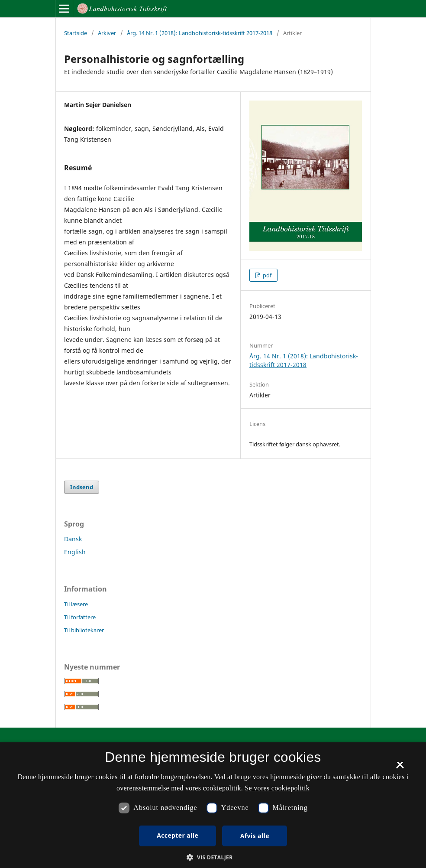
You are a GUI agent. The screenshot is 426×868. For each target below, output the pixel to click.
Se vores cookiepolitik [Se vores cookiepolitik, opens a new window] (277, 788)
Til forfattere (80, 617)
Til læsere (76, 604)
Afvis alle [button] (255, 836)
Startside (76, 33)
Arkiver (107, 33)
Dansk (73, 539)
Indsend (82, 487)
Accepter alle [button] (177, 835)
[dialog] (213, 805)
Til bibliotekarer (84, 630)
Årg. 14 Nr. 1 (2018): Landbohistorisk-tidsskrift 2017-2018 (200, 33)
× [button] (400, 768)
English (75, 552)
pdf (266, 275)
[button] (213, 857)
